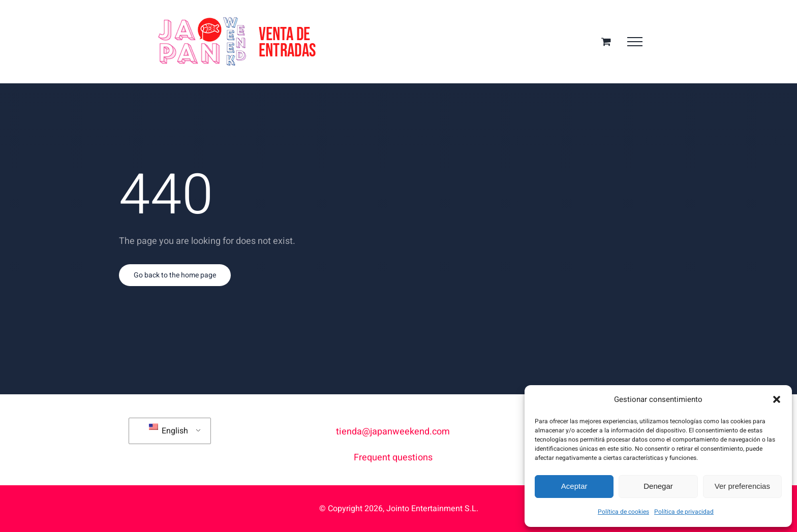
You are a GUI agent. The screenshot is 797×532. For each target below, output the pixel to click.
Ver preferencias (742, 486)
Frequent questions (393, 458)
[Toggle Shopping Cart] (606, 41)
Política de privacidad (684, 512)
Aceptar (574, 486)
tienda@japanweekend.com (393, 432)
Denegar (658, 486)
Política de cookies (623, 512)
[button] (777, 399)
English (168, 430)
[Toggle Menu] (635, 42)
